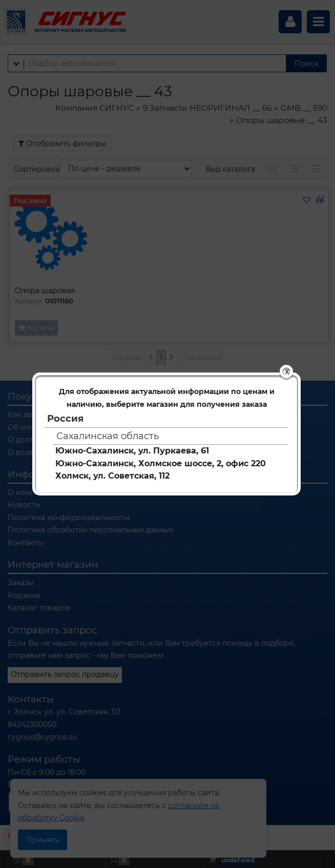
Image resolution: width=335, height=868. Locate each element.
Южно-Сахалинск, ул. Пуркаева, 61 (132, 451)
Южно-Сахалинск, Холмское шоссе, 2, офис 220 (161, 463)
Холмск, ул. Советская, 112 (112, 476)
